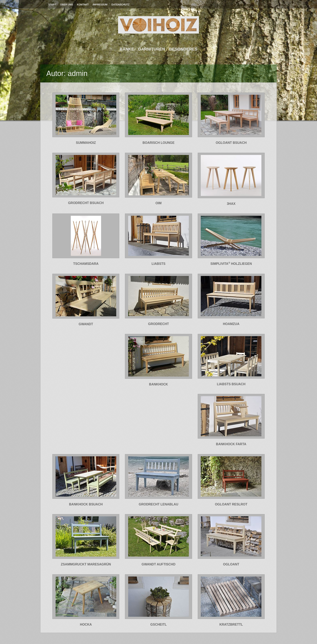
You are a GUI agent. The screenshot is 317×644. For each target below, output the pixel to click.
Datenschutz (120, 5)
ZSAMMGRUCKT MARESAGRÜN (86, 564)
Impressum (100, 5)
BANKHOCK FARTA (231, 444)
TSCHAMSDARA (86, 264)
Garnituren (152, 49)
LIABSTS (158, 264)
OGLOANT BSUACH (231, 143)
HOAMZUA (231, 324)
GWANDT (86, 324)
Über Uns (67, 5)
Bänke (127, 49)
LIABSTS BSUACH (231, 384)
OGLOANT (231, 564)
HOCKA (86, 625)
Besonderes (183, 49)
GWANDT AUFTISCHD (158, 564)
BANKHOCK (158, 384)
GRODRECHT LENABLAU (158, 504)
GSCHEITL (159, 625)
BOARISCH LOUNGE (158, 143)
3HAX (231, 204)
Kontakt (83, 5)
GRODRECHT (158, 324)
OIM (158, 203)
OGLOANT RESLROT (231, 504)
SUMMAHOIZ (86, 143)
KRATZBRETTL (231, 625)
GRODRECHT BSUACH (86, 203)
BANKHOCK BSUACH (86, 504)
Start (52, 5)
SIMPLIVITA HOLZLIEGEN (231, 264)
